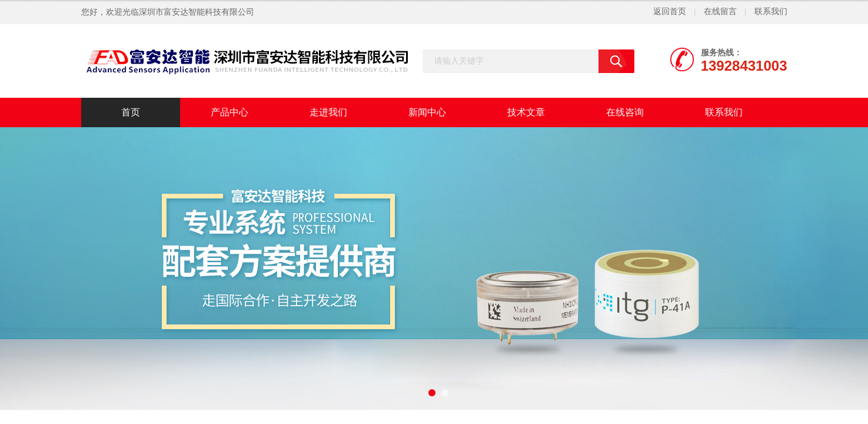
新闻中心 (427, 112)
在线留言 (720, 11)
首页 (131, 112)
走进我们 (328, 112)
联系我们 (771, 11)
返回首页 (670, 11)
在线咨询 (625, 112)
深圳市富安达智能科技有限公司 (197, 12)
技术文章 (526, 112)
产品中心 (230, 112)
